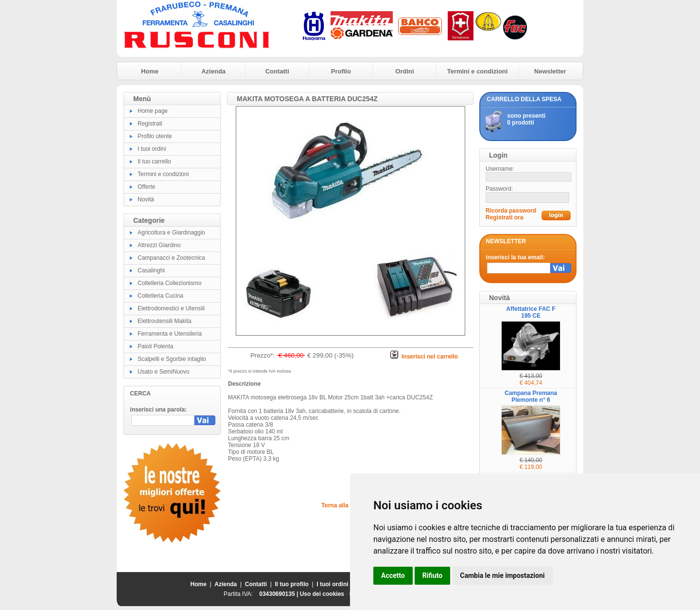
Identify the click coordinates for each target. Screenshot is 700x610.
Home (150, 71)
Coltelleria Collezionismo (169, 283)
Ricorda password (511, 211)
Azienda (213, 71)
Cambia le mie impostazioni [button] (502, 575)
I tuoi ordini (152, 149)
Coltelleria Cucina (160, 296)
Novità (146, 199)
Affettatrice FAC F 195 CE (531, 312)
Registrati (150, 124)
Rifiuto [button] (433, 575)
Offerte (146, 187)
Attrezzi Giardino (159, 245)
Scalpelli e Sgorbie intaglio (172, 359)
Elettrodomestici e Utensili (171, 308)
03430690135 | (279, 594)
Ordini (404, 71)
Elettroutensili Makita (165, 321)
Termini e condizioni (478, 71)
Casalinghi (151, 270)
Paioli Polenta (155, 346)
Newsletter (550, 71)
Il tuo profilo (292, 584)
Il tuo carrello (154, 161)
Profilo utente (155, 136)
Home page (153, 111)
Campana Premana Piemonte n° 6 (531, 396)
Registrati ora (504, 217)
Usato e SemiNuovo (164, 372)
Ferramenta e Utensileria (170, 334)
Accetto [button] (393, 575)
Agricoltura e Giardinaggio (171, 233)
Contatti (277, 71)
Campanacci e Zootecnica (171, 258)
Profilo (341, 71)
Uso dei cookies (322, 594)
